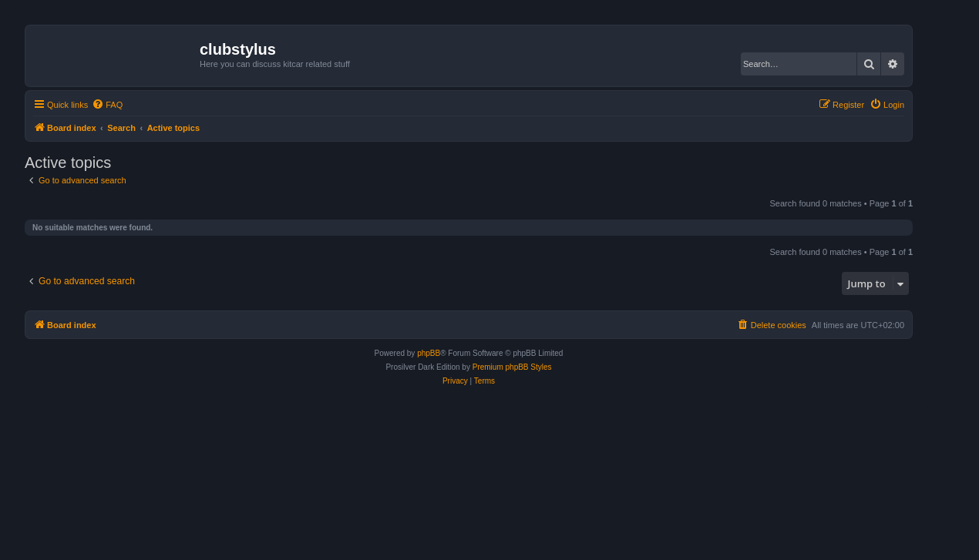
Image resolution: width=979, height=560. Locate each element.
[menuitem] (107, 105)
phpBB (429, 353)
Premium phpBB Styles (512, 367)
